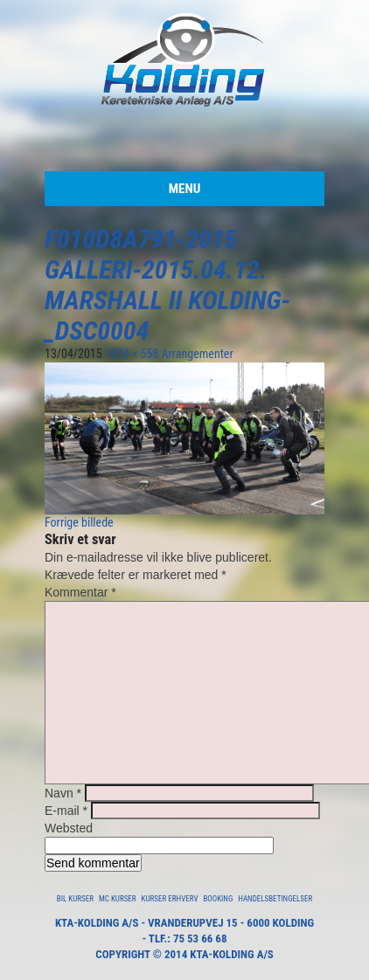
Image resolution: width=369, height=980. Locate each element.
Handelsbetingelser (275, 899)
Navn (63, 793)
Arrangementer (198, 354)
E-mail (66, 811)
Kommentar (80, 592)
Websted (69, 828)
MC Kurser (118, 899)
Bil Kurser (75, 899)
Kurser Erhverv (170, 899)
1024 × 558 (132, 354)
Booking (218, 899)
